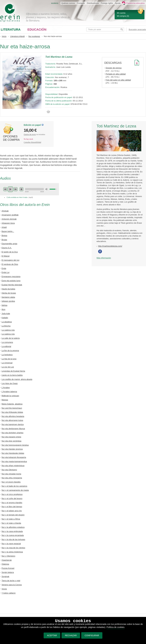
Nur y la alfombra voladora (13, 527)
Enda (4, 268)
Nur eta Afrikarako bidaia (12, 412)
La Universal (7, 363)
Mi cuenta (121, 13)
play (10, 189)
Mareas (5, 400)
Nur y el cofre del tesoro (12, 498)
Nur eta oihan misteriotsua (13, 466)
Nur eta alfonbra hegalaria (13, 416)
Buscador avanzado (137, 29)
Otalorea (5, 564)
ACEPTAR (52, 635)
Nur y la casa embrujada (12, 531)
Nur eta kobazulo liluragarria (14, 457)
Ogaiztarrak (7, 560)
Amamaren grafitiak (10, 215)
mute (47, 189)
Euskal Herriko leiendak (12, 285)
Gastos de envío (30, 134)
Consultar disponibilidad (32, 142)
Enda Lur (6, 272)
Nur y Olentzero (8, 556)
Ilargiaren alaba (8, 297)
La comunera (7, 342)
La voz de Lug (8, 367)
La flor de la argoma (10, 351)
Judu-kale (6, 314)
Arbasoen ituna (8, 223)
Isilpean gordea (8, 301)
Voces (4, 589)
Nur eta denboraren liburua (13, 429)
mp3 (31, 197)
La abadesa (7, 322)
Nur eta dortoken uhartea (12, 433)
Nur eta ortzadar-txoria (11, 474)
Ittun (3, 309)
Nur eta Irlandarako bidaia (13, 453)
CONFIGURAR (92, 635)
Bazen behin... (8, 231)
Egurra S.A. (7, 248)
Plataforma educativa (135, 3)
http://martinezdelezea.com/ (110, 246)
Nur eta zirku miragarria (12, 478)
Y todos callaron (9, 593)
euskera (55, 3)
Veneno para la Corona (12, 585)
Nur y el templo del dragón (13, 515)
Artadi (4, 227)
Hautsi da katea (8, 289)
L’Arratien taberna (9, 392)
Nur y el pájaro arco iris (12, 511)
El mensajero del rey (10, 260)
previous (5, 189)
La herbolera (7, 355)
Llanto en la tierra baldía (12, 375)
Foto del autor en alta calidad (118, 80)
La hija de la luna (9, 359)
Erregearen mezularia (11, 276)
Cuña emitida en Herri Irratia (17, 197)
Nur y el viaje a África (11, 519)
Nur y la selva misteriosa (12, 552)
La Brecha (6, 326)
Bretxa (4, 235)
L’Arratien (6, 388)
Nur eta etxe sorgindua (11, 441)
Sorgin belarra (8, 572)
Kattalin (5, 318)
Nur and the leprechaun (12, 408)
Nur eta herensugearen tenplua (15, 445)
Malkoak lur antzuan (10, 396)
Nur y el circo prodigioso (12, 494)
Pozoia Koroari (8, 568)
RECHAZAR (71, 635)
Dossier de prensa (114, 68)
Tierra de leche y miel (11, 581)
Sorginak (5, 576)
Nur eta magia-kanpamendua (14, 461)
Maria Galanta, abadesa (12, 404)
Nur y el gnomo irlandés (12, 503)
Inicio (4, 36)
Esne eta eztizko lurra (11, 281)
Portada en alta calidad (116, 74)
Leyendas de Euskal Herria (13, 371)
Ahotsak (5, 211)
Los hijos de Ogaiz (10, 383)
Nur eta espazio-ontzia (11, 437)
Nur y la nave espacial (11, 544)
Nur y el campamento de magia (15, 490)
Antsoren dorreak (9, 219)
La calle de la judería (11, 338)
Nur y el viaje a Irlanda (11, 523)
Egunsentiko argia (9, 244)
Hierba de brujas (9, 293)
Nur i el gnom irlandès (11, 482)
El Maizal (6, 256)
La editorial (6, 346)
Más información (104, 258)
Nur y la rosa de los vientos (13, 548)
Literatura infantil (17, 36)
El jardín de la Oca (10, 252)
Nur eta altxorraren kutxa (12, 420)
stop (21, 189)
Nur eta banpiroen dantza (13, 424)
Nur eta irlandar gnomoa (12, 449)
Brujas (4, 240)
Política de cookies (115, 627)
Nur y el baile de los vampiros (14, 486)
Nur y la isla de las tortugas (13, 539)
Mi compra (122, 16)
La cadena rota (8, 330)
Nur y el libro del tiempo (12, 507)
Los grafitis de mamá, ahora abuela (17, 379)
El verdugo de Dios (10, 264)
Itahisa (4, 305)
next (16, 189)
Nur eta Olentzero (9, 470)
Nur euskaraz (34, 36)
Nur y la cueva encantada (13, 535)
